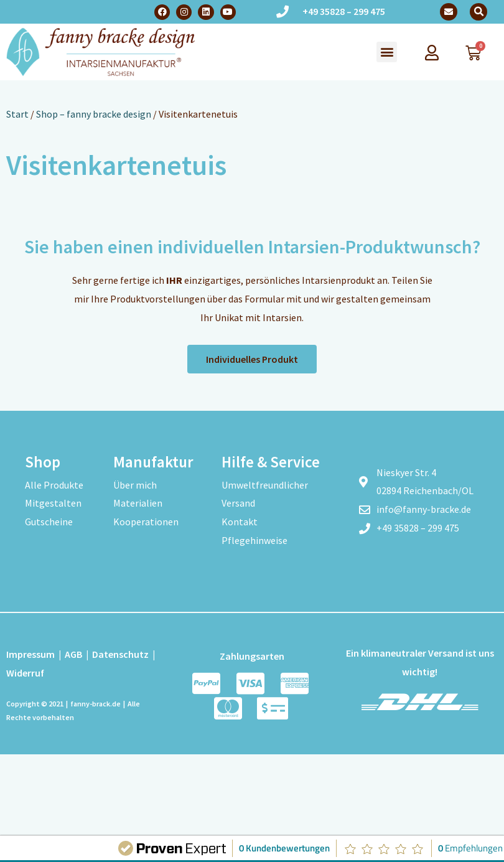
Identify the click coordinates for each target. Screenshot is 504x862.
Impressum (30, 654)
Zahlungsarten (252, 656)
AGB (73, 654)
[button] (478, 12)
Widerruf (25, 673)
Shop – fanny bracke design (94, 114)
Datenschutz (120, 654)
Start (17, 114)
